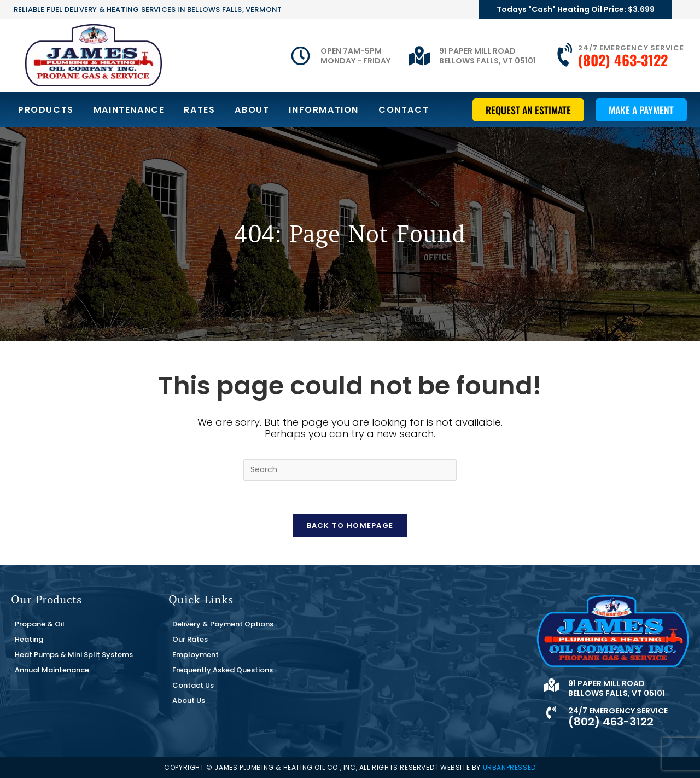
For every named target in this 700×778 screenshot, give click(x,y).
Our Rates (190, 639)
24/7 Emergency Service (631, 48)
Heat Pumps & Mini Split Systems (74, 655)
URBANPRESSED (509, 767)
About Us (189, 701)
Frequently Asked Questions (223, 670)
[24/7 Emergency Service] (566, 55)
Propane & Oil (40, 624)
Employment (196, 655)
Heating (29, 639)
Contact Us (193, 685)
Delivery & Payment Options (223, 624)
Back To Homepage (350, 526)
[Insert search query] (350, 470)
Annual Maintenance (52, 670)
